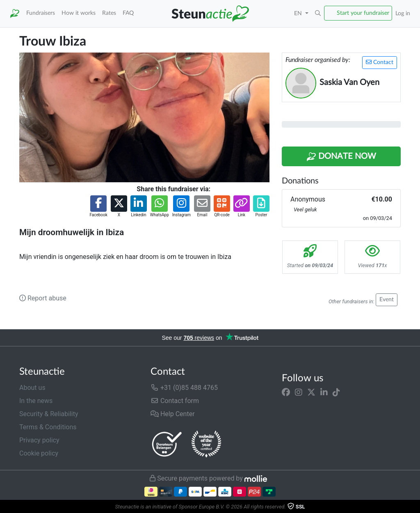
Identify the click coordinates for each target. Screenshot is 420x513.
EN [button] (299, 13)
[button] (318, 14)
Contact (380, 62)
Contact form (175, 401)
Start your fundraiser (363, 13)
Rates (109, 13)
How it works (79, 13)
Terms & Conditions (48, 427)
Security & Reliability (49, 414)
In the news (36, 401)
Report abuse (43, 298)
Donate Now (341, 157)
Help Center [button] (173, 414)
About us (32, 388)
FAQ (128, 13)
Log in (403, 13)
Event (387, 300)
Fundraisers (41, 13)
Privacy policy (39, 440)
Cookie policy (39, 453)
